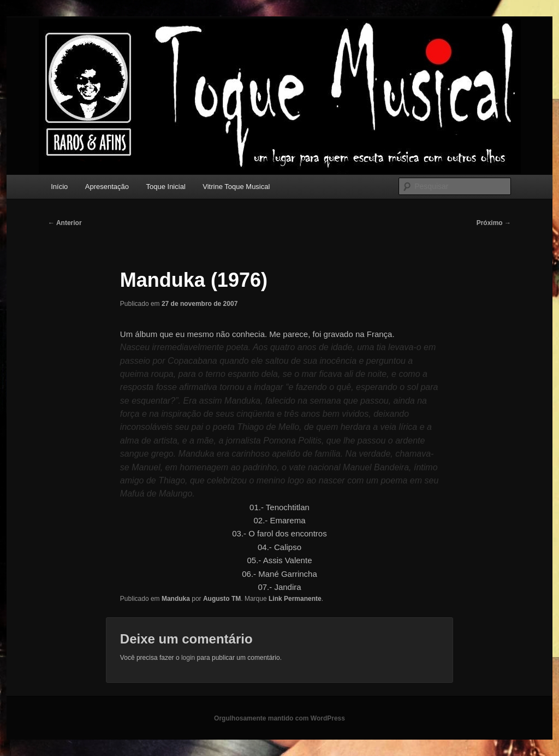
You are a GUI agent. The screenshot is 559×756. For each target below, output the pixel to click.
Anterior (65, 223)
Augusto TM (222, 599)
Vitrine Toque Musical (236, 187)
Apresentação (107, 187)
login (188, 658)
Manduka (176, 599)
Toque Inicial (166, 187)
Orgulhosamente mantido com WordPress (279, 718)
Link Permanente (295, 599)
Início (59, 187)
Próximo (494, 223)
